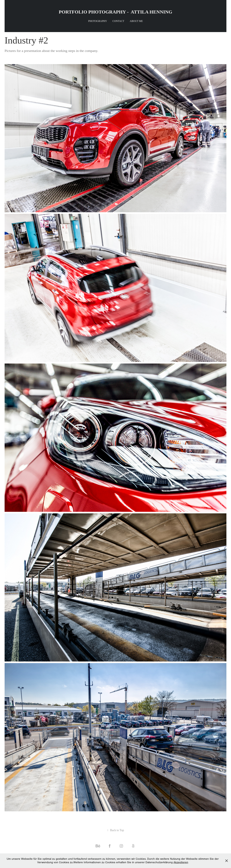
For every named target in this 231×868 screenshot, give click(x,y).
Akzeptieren (181, 862)
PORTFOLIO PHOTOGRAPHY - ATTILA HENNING (115, 12)
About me (136, 21)
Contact (118, 21)
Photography (98, 21)
